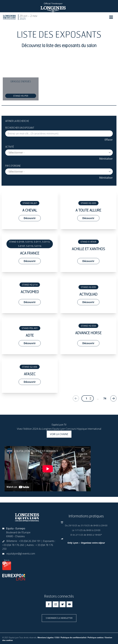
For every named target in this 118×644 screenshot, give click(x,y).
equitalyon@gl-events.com (21, 554)
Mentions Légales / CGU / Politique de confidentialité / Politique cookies (70, 637)
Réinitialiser (106, 159)
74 (105, 398)
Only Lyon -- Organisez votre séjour (86, 543)
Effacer (109, 140)
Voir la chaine (59, 434)
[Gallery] (59, 79)
